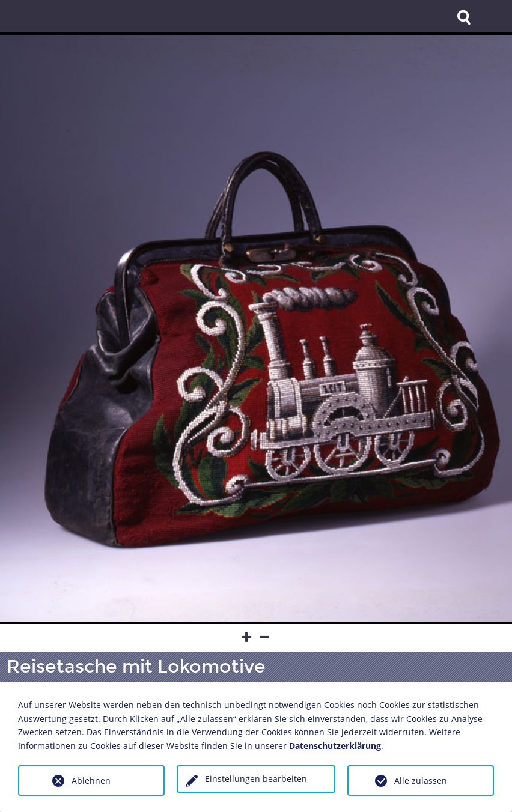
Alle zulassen (421, 780)
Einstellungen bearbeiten (256, 779)
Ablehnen (91, 780)
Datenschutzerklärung (335, 746)
